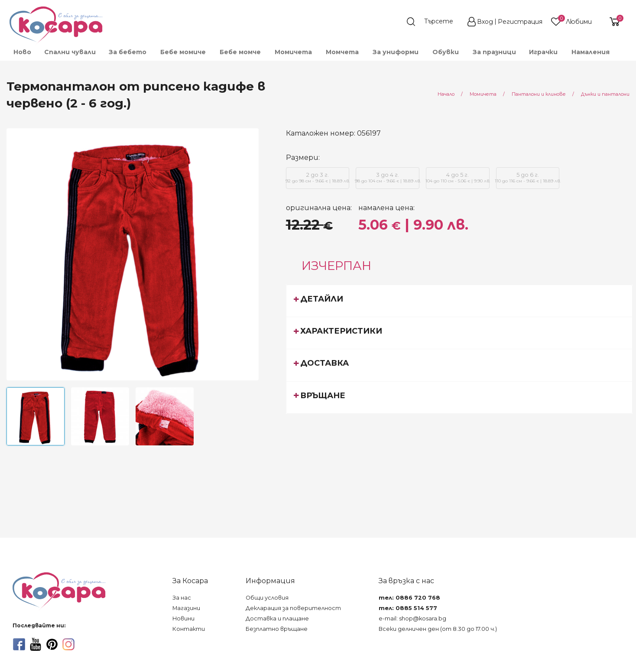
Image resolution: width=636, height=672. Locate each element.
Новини (183, 618)
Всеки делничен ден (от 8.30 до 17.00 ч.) (438, 629)
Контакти (189, 629)
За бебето (128, 52)
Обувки (446, 52)
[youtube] (36, 644)
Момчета (342, 52)
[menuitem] (22, 52)
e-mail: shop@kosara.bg (412, 618)
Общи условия (267, 598)
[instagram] (68, 644)
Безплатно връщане (277, 629)
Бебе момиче (183, 52)
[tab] (459, 301)
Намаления (591, 52)
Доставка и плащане (277, 618)
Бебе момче (240, 52)
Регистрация (520, 22)
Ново (22, 52)
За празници (494, 52)
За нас (182, 598)
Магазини (186, 608)
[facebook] (19, 644)
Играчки (543, 52)
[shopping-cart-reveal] (611, 22)
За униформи (396, 52)
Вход (485, 22)
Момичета (293, 52)
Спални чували (70, 52)
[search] (434, 22)
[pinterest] (52, 644)
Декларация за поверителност (293, 608)
